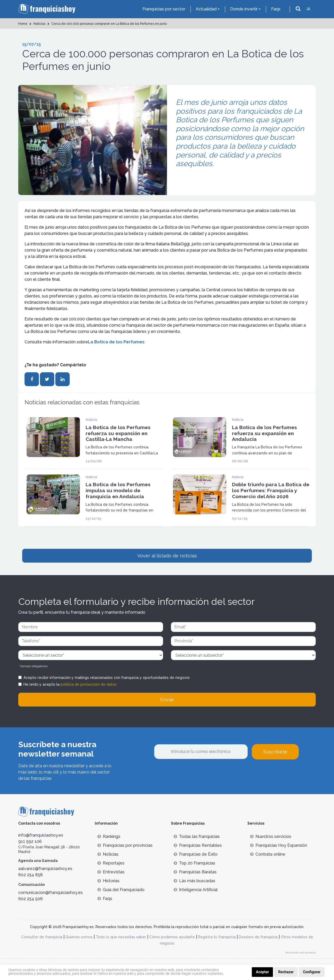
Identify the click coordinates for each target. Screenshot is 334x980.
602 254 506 (31, 899)
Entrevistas (111, 872)
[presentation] (194, 774)
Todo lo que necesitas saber (121, 937)
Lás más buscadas (194, 881)
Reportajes (111, 863)
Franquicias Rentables (198, 845)
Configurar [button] (312, 972)
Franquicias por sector (164, 9)
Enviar (167, 700)
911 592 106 (30, 841)
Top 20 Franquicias (194, 863)
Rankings (109, 836)
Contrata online (268, 854)
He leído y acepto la (70, 684)
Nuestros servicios (271, 836)
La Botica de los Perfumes (116, 342)
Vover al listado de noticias (167, 556)
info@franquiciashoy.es (41, 835)
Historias (108, 881)
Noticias (108, 854)
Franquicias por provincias (125, 845)
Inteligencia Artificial (196, 890)
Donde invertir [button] (244, 9)
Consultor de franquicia (42, 937)
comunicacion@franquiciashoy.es (50, 893)
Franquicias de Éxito (196, 854)
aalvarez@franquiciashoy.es (45, 869)
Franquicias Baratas (195, 872)
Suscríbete (275, 752)
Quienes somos (79, 937)
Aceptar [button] (263, 972)
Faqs (276, 9)
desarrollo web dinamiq (301, 952)
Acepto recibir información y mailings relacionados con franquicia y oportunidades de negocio (107, 678)
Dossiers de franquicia (258, 937)
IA (309, 9)
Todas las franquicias (197, 836)
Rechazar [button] (286, 972)
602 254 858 (31, 875)
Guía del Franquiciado (121, 890)
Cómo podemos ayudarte (172, 937)
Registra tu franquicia (217, 937)
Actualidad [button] (206, 9)
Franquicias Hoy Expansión (279, 845)
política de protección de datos (89, 684)
